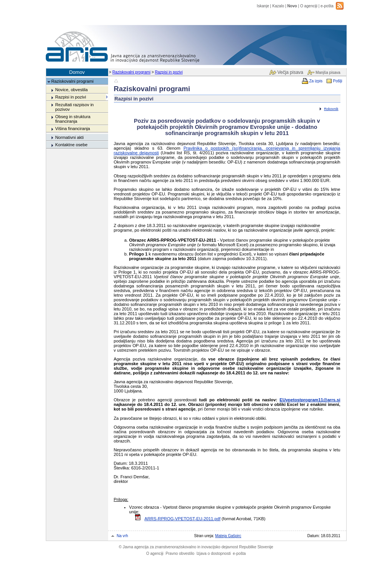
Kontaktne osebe (71, 145)
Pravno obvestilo (180, 553)
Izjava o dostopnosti (214, 553)
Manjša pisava (328, 73)
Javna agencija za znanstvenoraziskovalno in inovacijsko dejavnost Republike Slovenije (196, 547)
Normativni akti (69, 137)
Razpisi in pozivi (169, 72)
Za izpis (316, 81)
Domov (77, 72)
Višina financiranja (73, 129)
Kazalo (278, 6)
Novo (292, 6)
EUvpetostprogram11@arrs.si (310, 400)
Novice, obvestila (71, 90)
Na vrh (122, 536)
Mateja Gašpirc (228, 536)
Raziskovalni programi (131, 72)
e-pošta (327, 6)
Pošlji (337, 81)
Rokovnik (331, 109)
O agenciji (309, 6)
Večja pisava (290, 72)
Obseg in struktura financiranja (73, 119)
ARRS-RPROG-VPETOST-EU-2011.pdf (183, 519)
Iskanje (263, 6)
